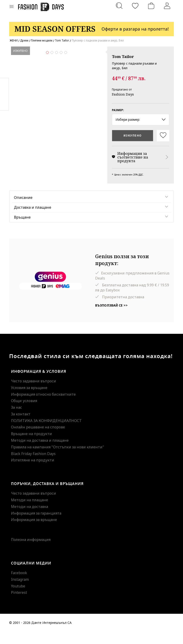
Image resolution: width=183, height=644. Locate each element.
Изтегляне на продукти (33, 472)
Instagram (20, 592)
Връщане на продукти (31, 446)
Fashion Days (123, 94)
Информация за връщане (34, 532)
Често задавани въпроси (34, 393)
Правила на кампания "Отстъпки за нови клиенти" (58, 459)
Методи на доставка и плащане (40, 452)
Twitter (4, 103)
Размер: (118, 110)
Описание (23, 210)
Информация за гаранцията (36, 525)
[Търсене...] (119, 6)
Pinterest (19, 605)
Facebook (19, 585)
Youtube (18, 598)
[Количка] (151, 6)
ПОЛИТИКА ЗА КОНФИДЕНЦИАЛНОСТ (46, 433)
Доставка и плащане (33, 219)
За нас (16, 419)
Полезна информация (31, 552)
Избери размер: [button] (141, 119)
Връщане (22, 229)
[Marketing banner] (91, 27)
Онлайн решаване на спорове (38, 439)
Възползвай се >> (111, 318)
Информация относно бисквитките (43, 406)
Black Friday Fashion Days (33, 466)
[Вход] (167, 6)
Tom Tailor (123, 56)
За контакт (21, 426)
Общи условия (24, 413)
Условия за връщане (29, 400)
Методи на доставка (30, 519)
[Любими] (135, 6)
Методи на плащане (30, 512)
